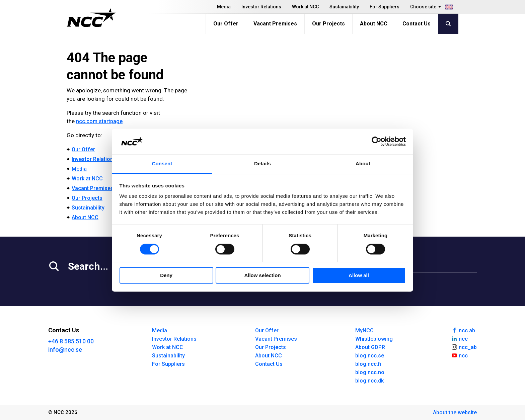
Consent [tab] (162, 164)
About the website (455, 412)
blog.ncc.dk (369, 381)
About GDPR (370, 347)
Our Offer (226, 24)
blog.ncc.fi (368, 364)
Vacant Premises (275, 24)
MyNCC (364, 330)
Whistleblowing (374, 339)
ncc (459, 338)
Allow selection (262, 276)
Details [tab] (262, 164)
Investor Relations (261, 7)
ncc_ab (464, 347)
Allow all (359, 276)
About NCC (374, 24)
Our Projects (328, 24)
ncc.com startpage (99, 121)
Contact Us (417, 24)
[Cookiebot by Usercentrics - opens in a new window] (377, 141)
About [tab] (363, 164)
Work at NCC (305, 7)
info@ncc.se (65, 350)
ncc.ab (463, 330)
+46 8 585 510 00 (71, 341)
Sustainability (344, 7)
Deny (166, 276)
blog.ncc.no (370, 372)
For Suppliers (385, 7)
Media (224, 7)
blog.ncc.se (370, 356)
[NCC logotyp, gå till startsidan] (91, 18)
